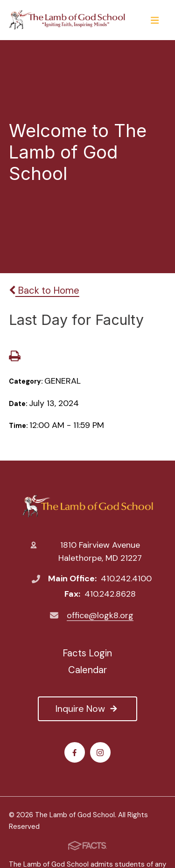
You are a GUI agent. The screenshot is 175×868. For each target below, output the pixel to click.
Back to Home (44, 290)
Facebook (74, 753)
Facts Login (87, 653)
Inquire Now (87, 709)
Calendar (87, 670)
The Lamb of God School (87, 506)
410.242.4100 (126, 579)
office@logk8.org (100, 615)
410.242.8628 (110, 594)
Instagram (100, 753)
